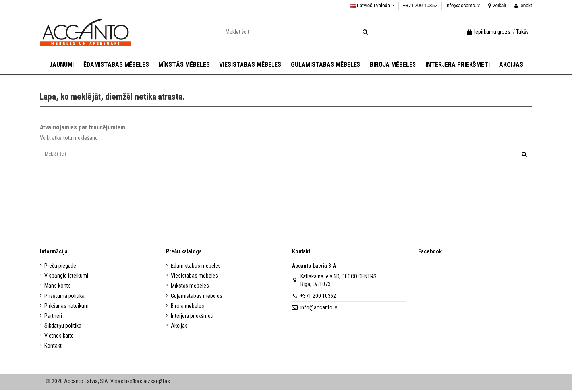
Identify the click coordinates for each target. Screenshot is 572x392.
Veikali (497, 6)
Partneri (53, 318)
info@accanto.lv (463, 6)
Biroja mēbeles (187, 308)
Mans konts (58, 288)
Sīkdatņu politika (63, 328)
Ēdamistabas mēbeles (196, 268)
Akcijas (179, 328)
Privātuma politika (65, 298)
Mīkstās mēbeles (190, 288)
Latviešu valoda (372, 6)
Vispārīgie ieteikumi (66, 278)
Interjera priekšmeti (192, 318)
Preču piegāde (60, 268)
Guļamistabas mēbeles (197, 298)
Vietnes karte (59, 338)
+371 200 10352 (421, 6)
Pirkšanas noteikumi (67, 308)
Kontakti (54, 348)
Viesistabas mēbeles (194, 278)
